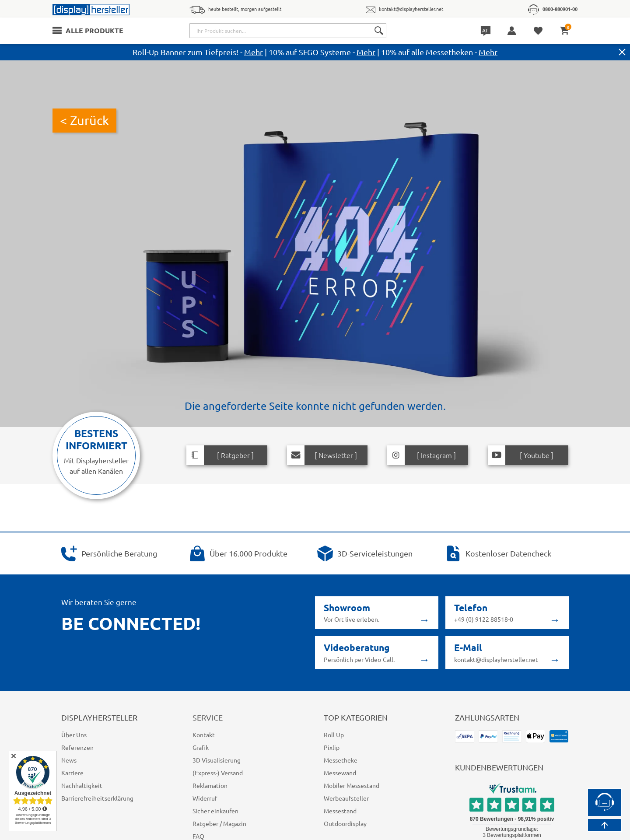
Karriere (72, 773)
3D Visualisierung (216, 760)
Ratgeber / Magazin (219, 823)
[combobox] (289, 31)
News (69, 760)
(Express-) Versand (219, 773)
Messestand (340, 811)
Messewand (340, 773)
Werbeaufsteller (345, 798)
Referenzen (77, 747)
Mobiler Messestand (351, 785)
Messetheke (340, 760)
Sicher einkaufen (215, 811)
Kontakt (203, 735)
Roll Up (334, 735)
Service (210, 717)
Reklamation (210, 785)
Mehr (250, 52)
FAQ (199, 836)
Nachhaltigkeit (80, 785)
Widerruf (204, 798)
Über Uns (74, 735)
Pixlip (331, 747)
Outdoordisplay (344, 823)
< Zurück (85, 120)
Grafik (201, 747)
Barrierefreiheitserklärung (96, 798)
